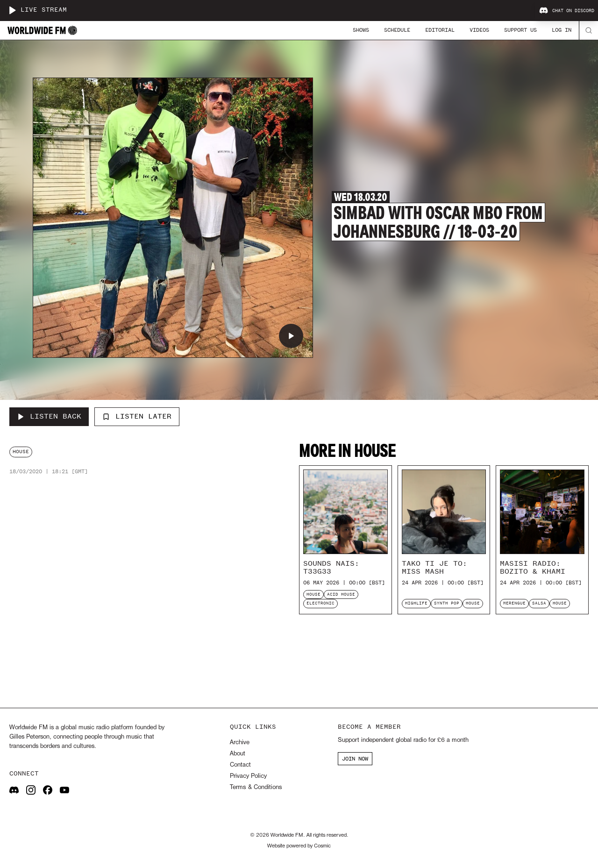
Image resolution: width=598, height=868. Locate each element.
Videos (479, 30)
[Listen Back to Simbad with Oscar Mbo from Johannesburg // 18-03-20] (49, 417)
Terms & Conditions (256, 787)
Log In (562, 30)
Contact (240, 765)
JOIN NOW (355, 759)
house (21, 452)
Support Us (520, 30)
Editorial (440, 30)
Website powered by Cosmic (299, 846)
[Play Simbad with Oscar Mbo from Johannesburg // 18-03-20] (291, 336)
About (238, 754)
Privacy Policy (248, 776)
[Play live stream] (12, 10)
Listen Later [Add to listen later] (137, 416)
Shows (361, 30)
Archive (240, 743)
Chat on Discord (567, 11)
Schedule (397, 30)
